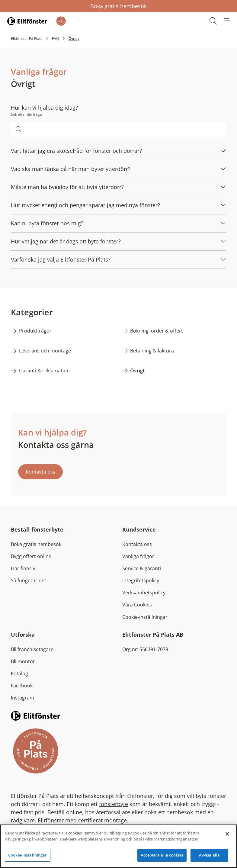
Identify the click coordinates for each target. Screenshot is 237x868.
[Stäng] (227, 834)
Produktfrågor (35, 331)
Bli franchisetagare (32, 649)
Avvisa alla (209, 855)
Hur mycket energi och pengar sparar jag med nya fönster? (85, 205)
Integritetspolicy (141, 580)
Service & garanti (142, 568)
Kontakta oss (40, 472)
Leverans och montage (45, 351)
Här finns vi (24, 568)
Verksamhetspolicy (144, 593)
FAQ (55, 39)
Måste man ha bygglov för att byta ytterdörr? (67, 187)
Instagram (22, 698)
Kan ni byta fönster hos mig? (47, 223)
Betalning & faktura (152, 351)
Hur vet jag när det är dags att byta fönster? (66, 241)
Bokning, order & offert (157, 331)
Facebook (22, 686)
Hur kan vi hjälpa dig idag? (44, 108)
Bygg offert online (31, 556)
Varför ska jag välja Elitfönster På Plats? (61, 259)
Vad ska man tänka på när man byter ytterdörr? (71, 169)
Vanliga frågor (138, 556)
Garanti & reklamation (44, 371)
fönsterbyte (114, 804)
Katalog (19, 674)
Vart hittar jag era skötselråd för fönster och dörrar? (76, 151)
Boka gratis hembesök (118, 6)
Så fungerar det (29, 580)
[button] (227, 21)
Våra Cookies (137, 605)
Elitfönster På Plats (27, 39)
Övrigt (137, 371)
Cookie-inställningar (145, 617)
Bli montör (23, 661)
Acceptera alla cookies (162, 855)
